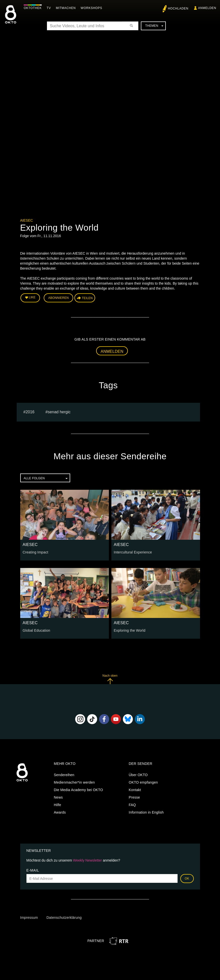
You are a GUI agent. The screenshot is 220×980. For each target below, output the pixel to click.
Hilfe (58, 805)
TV (49, 8)
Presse (134, 797)
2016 (30, 412)
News (58, 797)
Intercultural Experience (133, 552)
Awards (60, 812)
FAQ (132, 805)
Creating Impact (36, 552)
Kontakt (135, 790)
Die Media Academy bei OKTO (79, 790)
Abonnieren (58, 298)
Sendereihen (64, 775)
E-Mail (33, 870)
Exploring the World (130, 630)
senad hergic (59, 412)
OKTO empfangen (143, 782)
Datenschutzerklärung (64, 918)
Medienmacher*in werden (74, 782)
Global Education (37, 630)
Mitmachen (66, 8)
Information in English (146, 812)
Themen (154, 26)
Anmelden (112, 351)
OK (187, 879)
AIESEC (27, 220)
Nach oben (110, 679)
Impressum (29, 918)
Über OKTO (138, 775)
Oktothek (33, 8)
